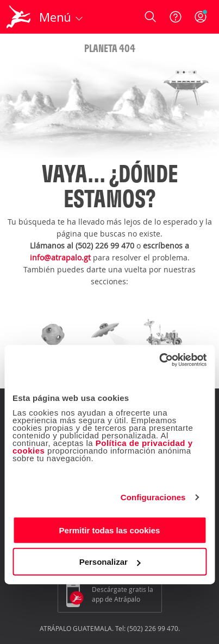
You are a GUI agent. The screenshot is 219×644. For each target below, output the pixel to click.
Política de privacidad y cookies (103, 446)
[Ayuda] (176, 17)
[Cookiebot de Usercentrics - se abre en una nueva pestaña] (159, 360)
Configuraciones (153, 497)
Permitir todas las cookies (110, 530)
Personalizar (110, 562)
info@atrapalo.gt (60, 257)
